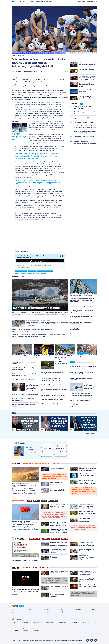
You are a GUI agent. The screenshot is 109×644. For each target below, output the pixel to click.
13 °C (95, 1)
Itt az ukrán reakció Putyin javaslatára (82, 396)
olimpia (18, 271)
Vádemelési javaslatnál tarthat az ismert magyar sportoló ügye (21, 355)
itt (49, 210)
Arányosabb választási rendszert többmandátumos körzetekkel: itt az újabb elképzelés (24, 485)
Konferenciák (47, 464)
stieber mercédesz (40, 274)
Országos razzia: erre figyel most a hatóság (53, 395)
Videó (77, 613)
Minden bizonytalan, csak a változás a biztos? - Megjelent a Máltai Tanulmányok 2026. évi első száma (25, 561)
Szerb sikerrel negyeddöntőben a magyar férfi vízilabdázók (30, 86)
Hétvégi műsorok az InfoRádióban (85, 362)
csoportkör (41, 271)
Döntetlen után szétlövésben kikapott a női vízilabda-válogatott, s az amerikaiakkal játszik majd (40, 80)
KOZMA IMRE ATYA (35, 539)
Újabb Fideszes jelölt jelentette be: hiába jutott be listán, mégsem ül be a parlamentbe (83, 528)
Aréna (96, 623)
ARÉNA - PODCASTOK (91, 4)
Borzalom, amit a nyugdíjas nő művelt (80, 401)
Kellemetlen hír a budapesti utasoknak (81, 334)
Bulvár (61, 609)
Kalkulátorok (53, 501)
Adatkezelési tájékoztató (49, 640)
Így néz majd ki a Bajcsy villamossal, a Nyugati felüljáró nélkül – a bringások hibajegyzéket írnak (64, 357)
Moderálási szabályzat (60, 640)
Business (25, 568)
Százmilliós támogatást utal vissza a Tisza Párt (39, 320)
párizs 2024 (49, 271)
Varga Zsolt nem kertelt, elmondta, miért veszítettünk (28, 84)
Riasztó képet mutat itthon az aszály (28, 395)
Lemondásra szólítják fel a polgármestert (52, 400)
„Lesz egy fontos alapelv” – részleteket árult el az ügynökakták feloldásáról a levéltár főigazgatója (33, 387)
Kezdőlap (18, 266)
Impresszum (39, 640)
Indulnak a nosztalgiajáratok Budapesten (52, 404)
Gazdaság (14, 613)
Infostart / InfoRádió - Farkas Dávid (22, 72)
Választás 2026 (40, 4)
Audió (77, 611)
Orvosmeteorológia (63, 623)
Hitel (29, 501)
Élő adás (47, 445)
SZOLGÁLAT (46, 539)
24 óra (33, 4)
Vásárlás (36, 501)
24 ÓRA (81, 104)
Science (45, 568)
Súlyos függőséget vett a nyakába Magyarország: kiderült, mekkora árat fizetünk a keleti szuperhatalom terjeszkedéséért (25, 523)
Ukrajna (47, 4)
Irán (51, 4)
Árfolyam (37, 464)
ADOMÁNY (65, 539)
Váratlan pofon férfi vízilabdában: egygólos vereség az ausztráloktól (33, 82)
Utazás (44, 501)
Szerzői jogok (69, 640)
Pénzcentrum (28, 464)
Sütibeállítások (79, 640)
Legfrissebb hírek (25, 623)
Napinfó (62, 613)
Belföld (13, 609)
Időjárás (94, 613)
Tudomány (30, 609)
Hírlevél (93, 611)
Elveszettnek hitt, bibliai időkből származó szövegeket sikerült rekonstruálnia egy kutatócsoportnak (82, 300)
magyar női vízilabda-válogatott (25, 274)
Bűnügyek (62, 611)
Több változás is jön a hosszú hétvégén (85, 355)
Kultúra (30, 611)
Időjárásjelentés (50, 623)
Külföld (13, 611)
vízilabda (24, 271)
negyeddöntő (32, 271)
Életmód (46, 613)
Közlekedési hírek (37, 623)
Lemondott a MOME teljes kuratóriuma (23, 380)
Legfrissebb (78, 609)
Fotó (93, 609)
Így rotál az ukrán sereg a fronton (80, 393)
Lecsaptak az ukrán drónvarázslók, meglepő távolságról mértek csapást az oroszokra (90, 387)
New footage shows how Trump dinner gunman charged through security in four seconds (54, 581)
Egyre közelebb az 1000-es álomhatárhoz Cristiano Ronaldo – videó (42, 356)
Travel (38, 568)
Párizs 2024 (25, 266)
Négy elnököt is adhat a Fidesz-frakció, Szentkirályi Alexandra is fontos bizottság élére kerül (39, 334)
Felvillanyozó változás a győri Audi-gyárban (82, 306)
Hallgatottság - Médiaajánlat (29, 640)
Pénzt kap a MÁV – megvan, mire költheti (52, 385)
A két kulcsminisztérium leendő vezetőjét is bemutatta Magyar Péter (33, 330)
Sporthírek (75, 623)
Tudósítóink (46, 609)
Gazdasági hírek (86, 623)
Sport (32, 568)
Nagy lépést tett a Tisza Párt (21, 332)
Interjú (45, 611)
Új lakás (56, 464)
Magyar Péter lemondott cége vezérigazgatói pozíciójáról (30, 337)
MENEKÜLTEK (56, 539)
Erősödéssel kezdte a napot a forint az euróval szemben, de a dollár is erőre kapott (54, 477)
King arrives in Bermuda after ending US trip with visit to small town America (83, 594)
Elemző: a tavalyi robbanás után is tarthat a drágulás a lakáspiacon (82, 295)
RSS (74, 640)
